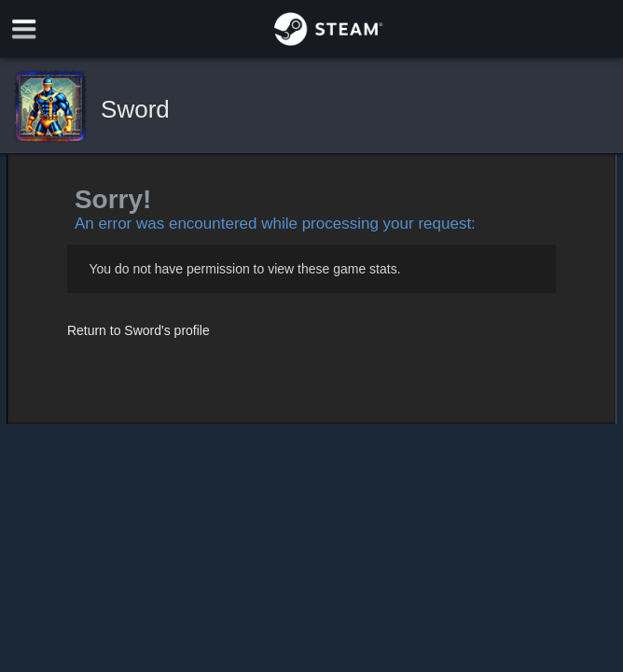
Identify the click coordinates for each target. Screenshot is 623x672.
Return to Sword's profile (138, 330)
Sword (135, 109)
